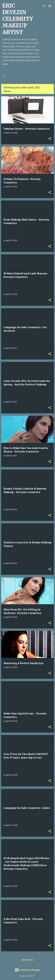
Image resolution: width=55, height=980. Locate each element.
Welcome (7, 76)
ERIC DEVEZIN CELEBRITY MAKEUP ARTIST (18, 19)
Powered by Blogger (28, 970)
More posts (28, 960)
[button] (50, 139)
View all (7, 91)
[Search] (44, 6)
